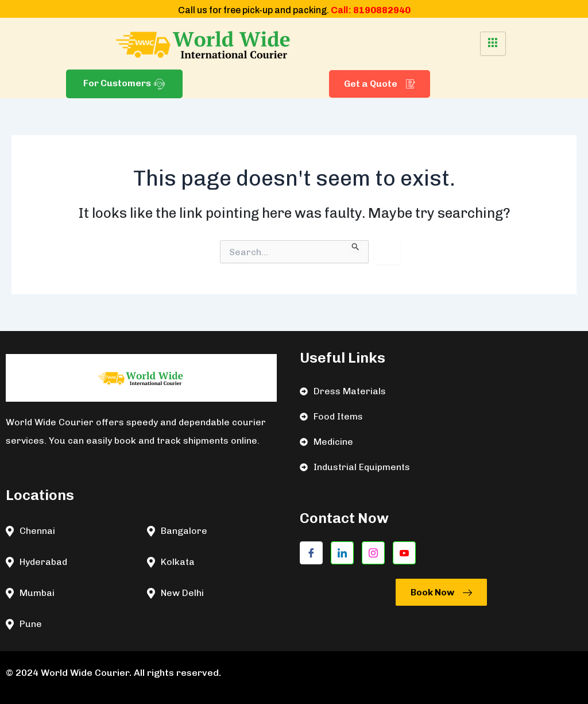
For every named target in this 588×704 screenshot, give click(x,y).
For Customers (124, 84)
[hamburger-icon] (493, 44)
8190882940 (382, 10)
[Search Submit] (356, 246)
